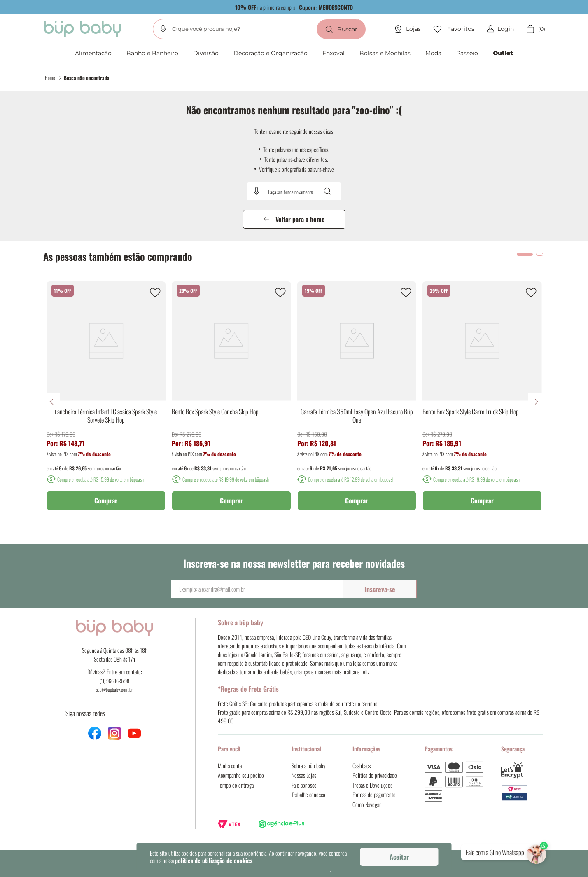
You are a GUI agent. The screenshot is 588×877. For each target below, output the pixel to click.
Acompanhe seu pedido (241, 775)
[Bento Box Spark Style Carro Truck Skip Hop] (482, 401)
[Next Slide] (537, 402)
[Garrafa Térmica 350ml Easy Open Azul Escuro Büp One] (357, 401)
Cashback (362, 766)
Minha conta (230, 766)
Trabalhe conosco (308, 794)
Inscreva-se (380, 589)
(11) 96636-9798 (114, 681)
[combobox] (259, 29)
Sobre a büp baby (308, 766)
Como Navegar (367, 804)
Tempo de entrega (236, 785)
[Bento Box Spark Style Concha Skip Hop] (231, 401)
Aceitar (399, 857)
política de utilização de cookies (214, 860)
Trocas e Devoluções (372, 785)
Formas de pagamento (374, 794)
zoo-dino (87, 78)
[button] (163, 29)
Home (50, 78)
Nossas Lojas (304, 775)
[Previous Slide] (51, 402)
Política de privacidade (375, 775)
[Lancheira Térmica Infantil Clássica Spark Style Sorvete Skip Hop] (106, 401)
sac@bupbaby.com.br (114, 689)
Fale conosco (304, 785)
